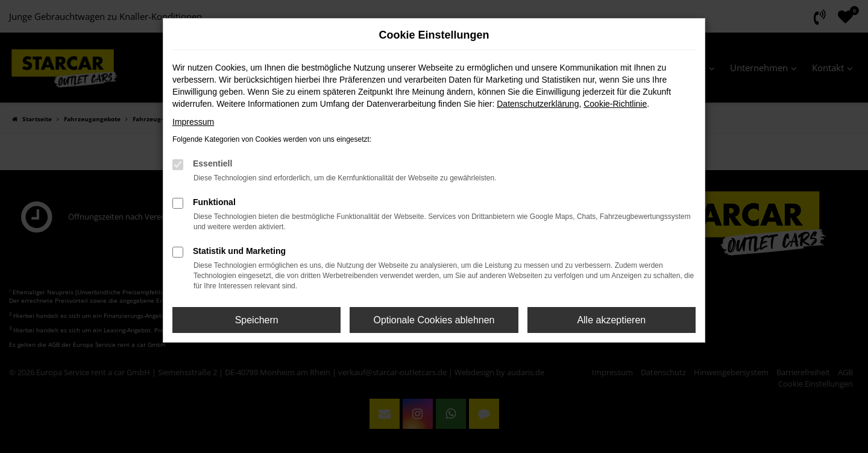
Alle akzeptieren (611, 320)
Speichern (257, 320)
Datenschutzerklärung (538, 104)
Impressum (193, 122)
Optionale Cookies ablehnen (434, 320)
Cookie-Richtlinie (615, 104)
